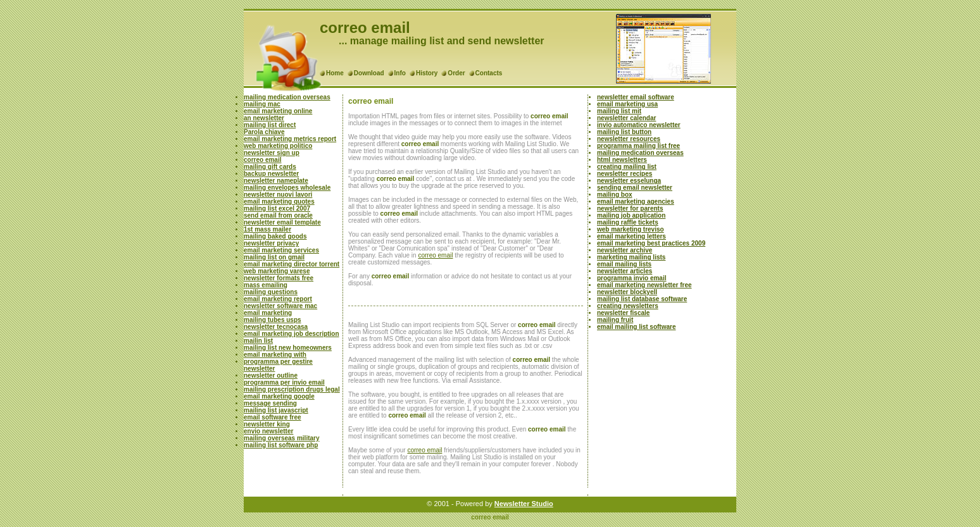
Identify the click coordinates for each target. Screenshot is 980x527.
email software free (273, 417)
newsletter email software (636, 97)
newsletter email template (282, 222)
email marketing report (278, 299)
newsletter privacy (271, 243)
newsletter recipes (625, 174)
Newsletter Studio (524, 504)
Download (369, 73)
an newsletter (264, 118)
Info (400, 73)
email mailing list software (636, 327)
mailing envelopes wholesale (287, 188)
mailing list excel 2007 (277, 208)
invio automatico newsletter (639, 125)
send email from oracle (278, 215)
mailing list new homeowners (288, 348)
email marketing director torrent (292, 264)
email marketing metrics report (290, 139)
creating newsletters (628, 306)
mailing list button (624, 132)
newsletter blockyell (627, 292)
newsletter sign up (272, 153)
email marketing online (278, 111)
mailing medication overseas (287, 97)
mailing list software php (281, 445)
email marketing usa (627, 104)
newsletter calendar (626, 118)
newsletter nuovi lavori (278, 195)
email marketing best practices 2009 (651, 243)
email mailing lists (624, 264)
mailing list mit (619, 111)
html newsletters (622, 160)
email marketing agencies (636, 201)
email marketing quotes (279, 201)
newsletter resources (629, 139)
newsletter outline (271, 375)
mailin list (258, 341)
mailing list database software (642, 299)
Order (456, 73)
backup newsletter (271, 174)
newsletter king (267, 424)
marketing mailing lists (631, 257)
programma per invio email (284, 382)
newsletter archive (625, 250)
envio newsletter (268, 431)
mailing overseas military (282, 438)
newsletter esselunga (629, 181)
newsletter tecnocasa (276, 327)
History (427, 73)
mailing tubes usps (273, 320)
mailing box (615, 195)
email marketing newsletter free (644, 285)
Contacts (489, 73)
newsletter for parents (630, 208)
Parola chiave (264, 132)
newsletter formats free (279, 278)
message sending (270, 403)
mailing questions (271, 292)
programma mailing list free (638, 146)
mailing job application (631, 215)
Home (335, 73)
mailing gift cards (270, 167)
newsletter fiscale (623, 313)
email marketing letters (631, 236)
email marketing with (275, 355)
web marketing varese (277, 271)
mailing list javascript (276, 410)
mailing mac (262, 104)
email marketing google (279, 396)
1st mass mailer (267, 229)
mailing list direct (270, 125)
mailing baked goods (275, 236)
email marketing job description (292, 334)
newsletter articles (625, 271)
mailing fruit (615, 320)
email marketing (268, 313)
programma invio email (631, 278)
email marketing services (281, 250)
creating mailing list (627, 167)
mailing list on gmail (274, 257)
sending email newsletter (635, 188)
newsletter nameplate (276, 181)
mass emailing (266, 285)
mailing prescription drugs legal (292, 389)
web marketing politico (278, 146)
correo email (262, 160)
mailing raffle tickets (628, 222)
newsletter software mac (280, 306)
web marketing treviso (631, 229)
